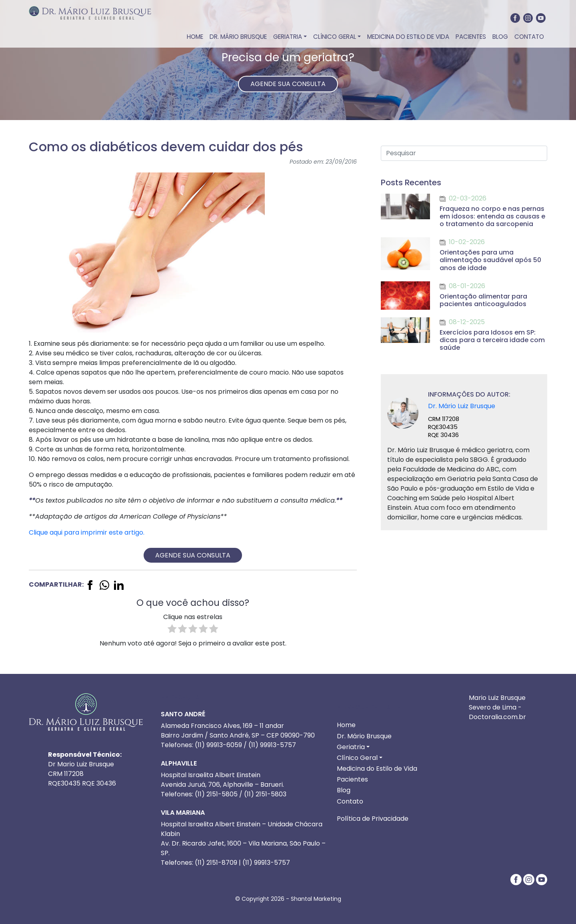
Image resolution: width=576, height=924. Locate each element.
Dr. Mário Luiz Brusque (462, 406)
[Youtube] (541, 18)
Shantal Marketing (316, 899)
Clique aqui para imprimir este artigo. (87, 532)
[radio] (172, 630)
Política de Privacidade (373, 819)
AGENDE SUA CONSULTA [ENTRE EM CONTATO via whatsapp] (288, 84)
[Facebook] (515, 18)
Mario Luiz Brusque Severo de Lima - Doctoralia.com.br (497, 707)
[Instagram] (528, 18)
